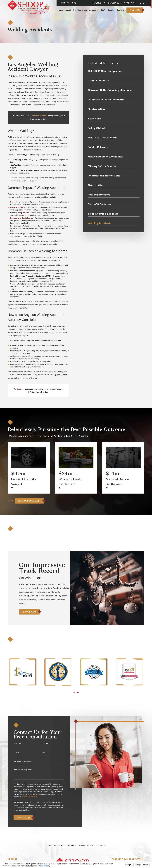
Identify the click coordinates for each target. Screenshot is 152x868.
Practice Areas (59, 845)
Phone (16, 756)
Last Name (45, 747)
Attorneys (72, 845)
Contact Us (101, 845)
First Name (18, 747)
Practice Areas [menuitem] (80, 10)
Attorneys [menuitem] (94, 10)
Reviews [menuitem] (120, 10)
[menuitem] (114, 72)
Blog (74, 3)
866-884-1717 (134, 3)
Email (43, 756)
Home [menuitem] (60, 10)
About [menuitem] (68, 10)
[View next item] (12, 501)
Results (82, 845)
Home (48, 845)
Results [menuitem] (111, 10)
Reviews (91, 845)
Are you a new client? (22, 764)
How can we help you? (23, 773)
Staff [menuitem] (103, 10)
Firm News (64, 3)
